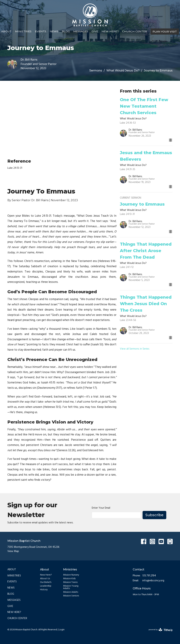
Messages (81, 31)
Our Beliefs (46, 582)
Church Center (135, 31)
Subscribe (154, 515)
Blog (66, 31)
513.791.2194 (149, 576)
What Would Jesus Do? (123, 70)
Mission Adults (71, 592)
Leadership (46, 586)
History (44, 590)
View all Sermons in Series (135, 349)
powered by (161, 630)
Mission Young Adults (71, 587)
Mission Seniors (71, 596)
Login (62, 630)
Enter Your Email (101, 508)
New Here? (110, 31)
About (6, 31)
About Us (45, 579)
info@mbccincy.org (153, 581)
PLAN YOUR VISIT (165, 32)
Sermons (96, 70)
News (54, 31)
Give (95, 31)
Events (41, 31)
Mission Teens (70, 582)
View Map (13, 551)
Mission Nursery (71, 575)
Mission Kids (69, 579)
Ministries (23, 31)
